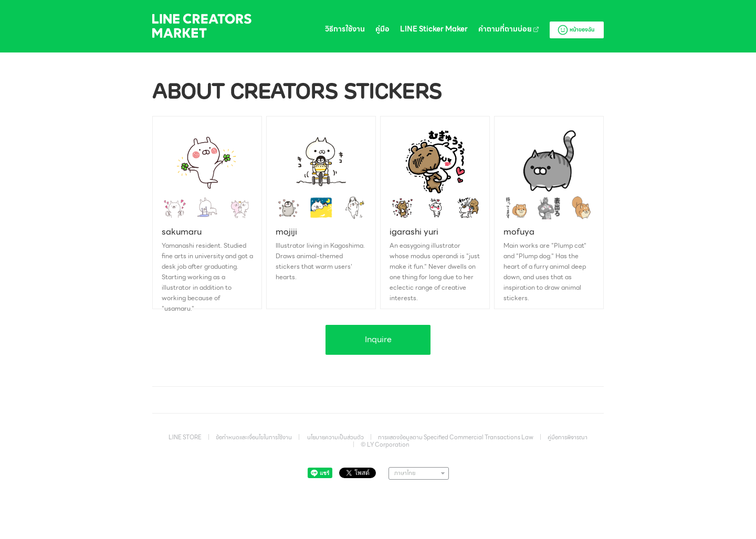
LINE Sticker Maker (434, 29)
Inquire (378, 339)
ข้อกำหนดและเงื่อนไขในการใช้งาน (254, 437)
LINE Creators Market (202, 26)
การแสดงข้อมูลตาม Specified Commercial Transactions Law (456, 437)
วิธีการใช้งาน (345, 29)
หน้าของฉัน (575, 30)
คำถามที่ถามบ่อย (509, 29)
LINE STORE (185, 437)
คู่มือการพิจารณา (568, 437)
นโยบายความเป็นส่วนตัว (335, 437)
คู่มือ (382, 29)
